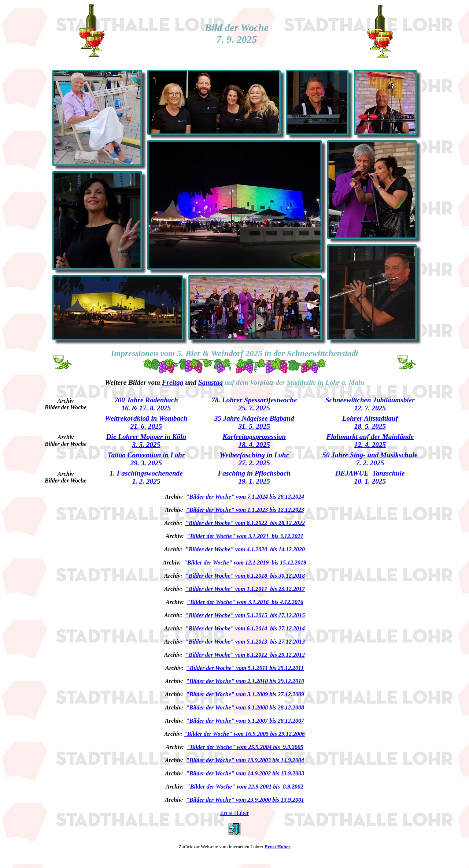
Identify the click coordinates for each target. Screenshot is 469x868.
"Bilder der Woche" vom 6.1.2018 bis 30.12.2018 (245, 576)
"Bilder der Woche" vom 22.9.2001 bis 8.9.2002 (245, 787)
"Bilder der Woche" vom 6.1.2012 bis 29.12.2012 (245, 655)
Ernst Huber (234, 813)
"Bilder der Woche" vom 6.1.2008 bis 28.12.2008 (245, 707)
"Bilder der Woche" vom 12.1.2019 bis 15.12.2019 (245, 562)
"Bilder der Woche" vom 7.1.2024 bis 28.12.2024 (245, 497)
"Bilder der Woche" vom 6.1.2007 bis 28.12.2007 (245, 721)
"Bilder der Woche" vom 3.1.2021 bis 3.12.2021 (245, 536)
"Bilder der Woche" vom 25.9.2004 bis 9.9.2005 (245, 747)
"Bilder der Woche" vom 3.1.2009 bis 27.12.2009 (245, 694)
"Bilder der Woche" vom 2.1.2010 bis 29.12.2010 (245, 681)
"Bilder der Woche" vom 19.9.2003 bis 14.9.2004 (245, 760)
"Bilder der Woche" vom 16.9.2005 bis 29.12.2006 (244, 734)
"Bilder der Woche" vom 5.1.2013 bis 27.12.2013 (245, 642)
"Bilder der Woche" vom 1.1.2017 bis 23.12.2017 (245, 589)
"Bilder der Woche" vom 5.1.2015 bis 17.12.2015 (245, 615)
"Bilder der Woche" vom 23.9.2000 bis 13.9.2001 (245, 800)
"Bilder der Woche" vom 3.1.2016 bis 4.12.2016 (245, 602)
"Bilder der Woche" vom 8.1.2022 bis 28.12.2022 (245, 523)
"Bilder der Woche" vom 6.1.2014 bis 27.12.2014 (245, 628)
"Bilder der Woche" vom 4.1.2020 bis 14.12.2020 (245, 549)
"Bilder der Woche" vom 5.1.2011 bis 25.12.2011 (245, 668)
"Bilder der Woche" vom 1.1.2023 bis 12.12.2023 (245, 510)
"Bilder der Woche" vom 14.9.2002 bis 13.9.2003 (245, 773)
